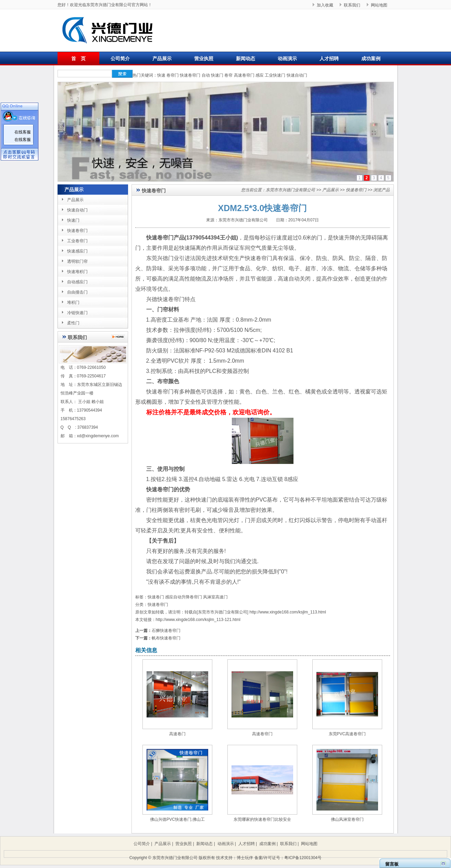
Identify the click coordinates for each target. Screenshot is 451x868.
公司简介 (120, 59)
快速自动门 (297, 75)
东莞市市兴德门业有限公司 (290, 190)
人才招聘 (329, 59)
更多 (120, 337)
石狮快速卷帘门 (166, 631)
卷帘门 (173, 75)
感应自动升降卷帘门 (184, 597)
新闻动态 (246, 59)
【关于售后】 (163, 541)
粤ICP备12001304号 (303, 858)
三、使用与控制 (165, 469)
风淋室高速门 (215, 597)
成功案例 (371, 59)
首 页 (78, 59)
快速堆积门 (77, 272)
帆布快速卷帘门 (166, 638)
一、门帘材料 (163, 309)
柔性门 (73, 323)
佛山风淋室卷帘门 (347, 819)
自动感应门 (77, 282)
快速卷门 (156, 597)
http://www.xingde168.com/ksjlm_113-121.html (198, 620)
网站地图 (379, 5)
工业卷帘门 (77, 241)
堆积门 (73, 302)
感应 (260, 75)
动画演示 (287, 59)
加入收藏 (325, 5)
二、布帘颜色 (163, 381)
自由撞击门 (77, 292)
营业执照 (204, 59)
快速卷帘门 (190, 75)
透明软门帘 (77, 261)
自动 (206, 75)
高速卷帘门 (244, 75)
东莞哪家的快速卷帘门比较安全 (262, 819)
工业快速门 (275, 75)
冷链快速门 (77, 313)
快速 (161, 75)
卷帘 (228, 75)
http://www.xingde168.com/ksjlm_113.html (288, 612)
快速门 (217, 75)
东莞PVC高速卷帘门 (347, 734)
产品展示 (162, 59)
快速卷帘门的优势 (168, 489)
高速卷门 (177, 734)
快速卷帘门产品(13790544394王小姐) (192, 238)
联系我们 (352, 5)
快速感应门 (77, 251)
